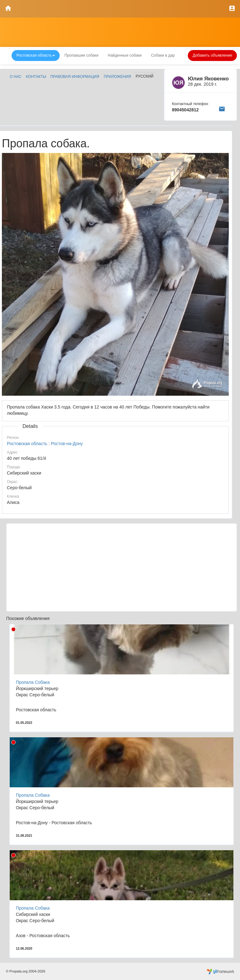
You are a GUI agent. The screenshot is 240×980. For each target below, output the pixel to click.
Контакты (36, 77)
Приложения (117, 77)
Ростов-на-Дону (67, 444)
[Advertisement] (122, 567)
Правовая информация (75, 77)
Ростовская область (27, 444)
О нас (16, 77)
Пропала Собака (33, 682)
